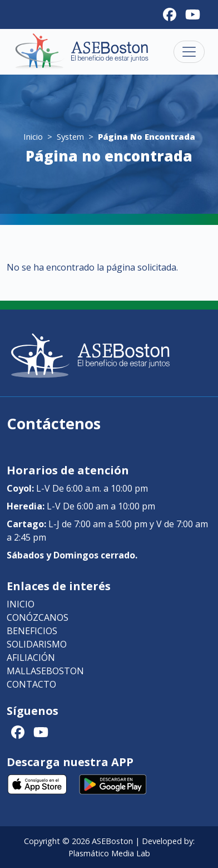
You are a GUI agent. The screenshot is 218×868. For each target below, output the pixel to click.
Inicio (33, 136)
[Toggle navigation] (189, 52)
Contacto (31, 684)
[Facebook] (170, 14)
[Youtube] (193, 14)
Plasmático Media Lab (109, 853)
